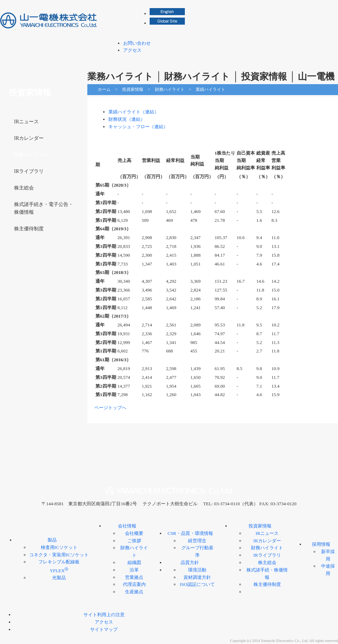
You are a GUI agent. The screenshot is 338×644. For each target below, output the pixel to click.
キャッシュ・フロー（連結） (138, 127)
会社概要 (134, 533)
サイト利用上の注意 (104, 615)
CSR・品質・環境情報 (219, 60)
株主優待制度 (29, 229)
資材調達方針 (197, 577)
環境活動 (197, 570)
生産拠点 (134, 592)
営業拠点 (134, 577)
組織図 (134, 562)
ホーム (104, 89)
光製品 (59, 578)
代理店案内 (134, 584)
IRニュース (26, 122)
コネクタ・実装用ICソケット (59, 555)
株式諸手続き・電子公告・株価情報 (44, 208)
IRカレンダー (29, 138)
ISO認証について (197, 584)
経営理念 (197, 541)
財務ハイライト (170, 89)
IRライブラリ (29, 171)
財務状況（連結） (127, 119)
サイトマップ (104, 629)
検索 (334, 7)
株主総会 (24, 188)
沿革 (134, 570)
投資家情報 (269, 60)
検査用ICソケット (59, 547)
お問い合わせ (137, 43)
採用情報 (315, 60)
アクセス (132, 50)
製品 (122, 60)
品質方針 (190, 562)
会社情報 (168, 60)
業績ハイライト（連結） (134, 112)
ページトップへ (110, 408)
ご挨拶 (134, 541)
